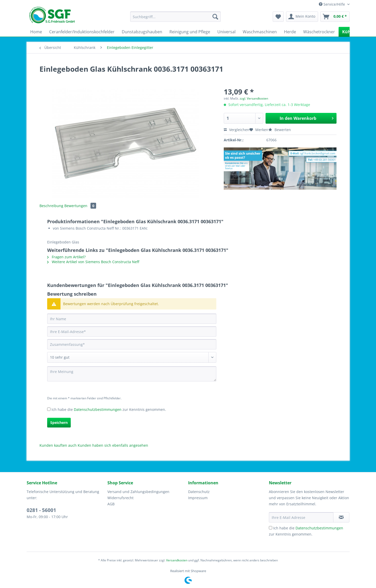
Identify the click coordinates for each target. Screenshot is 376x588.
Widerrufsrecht (120, 498)
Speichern (59, 423)
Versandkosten (177, 560)
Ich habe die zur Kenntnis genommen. (109, 409)
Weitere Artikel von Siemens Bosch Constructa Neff (93, 262)
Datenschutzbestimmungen (98, 409)
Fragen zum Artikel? (66, 257)
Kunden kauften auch (58, 445)
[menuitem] (175, 19)
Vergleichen (237, 130)
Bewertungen (80, 206)
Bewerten (280, 130)
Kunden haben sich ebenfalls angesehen (113, 445)
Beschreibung (51, 206)
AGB (111, 504)
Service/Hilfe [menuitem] (332, 4)
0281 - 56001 (41, 510)
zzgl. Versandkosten (254, 98)
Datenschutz (199, 492)
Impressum (198, 498)
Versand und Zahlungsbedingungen (138, 492)
